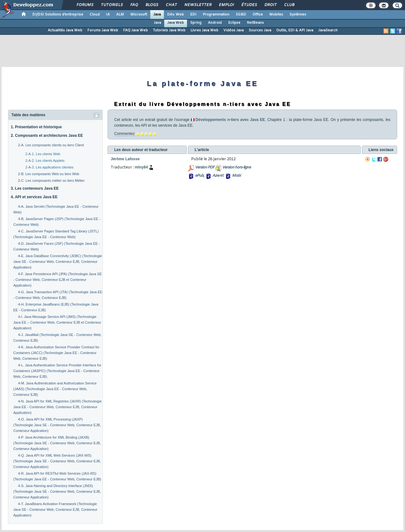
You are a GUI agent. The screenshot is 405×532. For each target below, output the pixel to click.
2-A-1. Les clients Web (43, 154)
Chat (171, 5)
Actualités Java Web (65, 30)
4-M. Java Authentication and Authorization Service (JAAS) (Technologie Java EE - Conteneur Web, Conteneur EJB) (55, 389)
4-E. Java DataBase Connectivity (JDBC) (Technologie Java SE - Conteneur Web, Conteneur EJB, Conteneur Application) (58, 262)
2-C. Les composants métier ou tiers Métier (51, 180)
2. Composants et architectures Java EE (47, 136)
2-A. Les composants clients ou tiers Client (51, 145)
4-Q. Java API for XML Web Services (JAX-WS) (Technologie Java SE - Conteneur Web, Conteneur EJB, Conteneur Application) (57, 461)
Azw (216, 176)
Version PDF (205, 168)
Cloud (95, 15)
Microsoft (139, 15)
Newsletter (198, 5)
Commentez (125, 134)
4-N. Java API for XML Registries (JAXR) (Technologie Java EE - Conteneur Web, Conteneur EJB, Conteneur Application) (57, 407)
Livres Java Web (204, 30)
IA (108, 15)
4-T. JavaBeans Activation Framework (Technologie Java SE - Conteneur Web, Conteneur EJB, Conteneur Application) (55, 510)
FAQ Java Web (135, 30)
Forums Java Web (103, 30)
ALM (120, 15)
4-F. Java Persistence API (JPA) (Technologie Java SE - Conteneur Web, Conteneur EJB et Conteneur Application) (58, 280)
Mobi (236, 176)
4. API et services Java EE (34, 197)
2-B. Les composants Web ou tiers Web (49, 174)
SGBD (241, 15)
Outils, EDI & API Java (295, 30)
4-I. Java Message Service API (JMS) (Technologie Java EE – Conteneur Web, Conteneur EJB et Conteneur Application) (57, 322)
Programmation (216, 15)
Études (249, 5)
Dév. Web (175, 15)
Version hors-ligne (236, 168)
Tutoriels (112, 5)
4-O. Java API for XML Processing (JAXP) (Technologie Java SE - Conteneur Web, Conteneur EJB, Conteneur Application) (57, 425)
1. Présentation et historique (36, 127)
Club (289, 5)
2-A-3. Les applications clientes (49, 167)
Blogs (152, 5)
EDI (193, 15)
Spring (196, 23)
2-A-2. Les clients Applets (45, 161)
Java (157, 15)
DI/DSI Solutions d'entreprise (58, 15)
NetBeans (255, 23)
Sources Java (260, 30)
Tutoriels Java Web (169, 30)
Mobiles (276, 15)
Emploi (226, 5)
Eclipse (234, 23)
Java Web (176, 23)
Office (258, 15)
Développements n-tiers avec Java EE (230, 120)
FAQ (134, 5)
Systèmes (298, 15)
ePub (199, 176)
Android (215, 23)
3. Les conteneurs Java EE (35, 188)
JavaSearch (328, 30)
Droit (270, 5)
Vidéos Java (234, 30)
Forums (85, 5)
